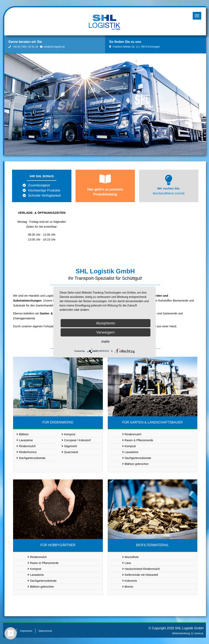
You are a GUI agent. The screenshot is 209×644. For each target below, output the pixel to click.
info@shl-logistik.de (52, 47)
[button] (11, 104)
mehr (105, 341)
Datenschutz (45, 631)
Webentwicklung (188, 633)
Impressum (26, 631)
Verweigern (106, 332)
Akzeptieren (106, 323)
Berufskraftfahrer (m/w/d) (169, 193)
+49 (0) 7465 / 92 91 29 (23, 47)
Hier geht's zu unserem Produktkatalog (105, 192)
